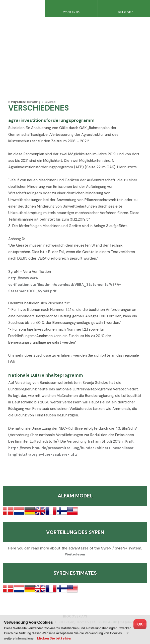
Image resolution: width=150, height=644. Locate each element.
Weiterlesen (75, 554)
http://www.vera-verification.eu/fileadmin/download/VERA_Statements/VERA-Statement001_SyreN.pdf (65, 285)
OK (140, 624)
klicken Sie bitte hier (54, 638)
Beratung (34, 102)
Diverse (50, 102)
